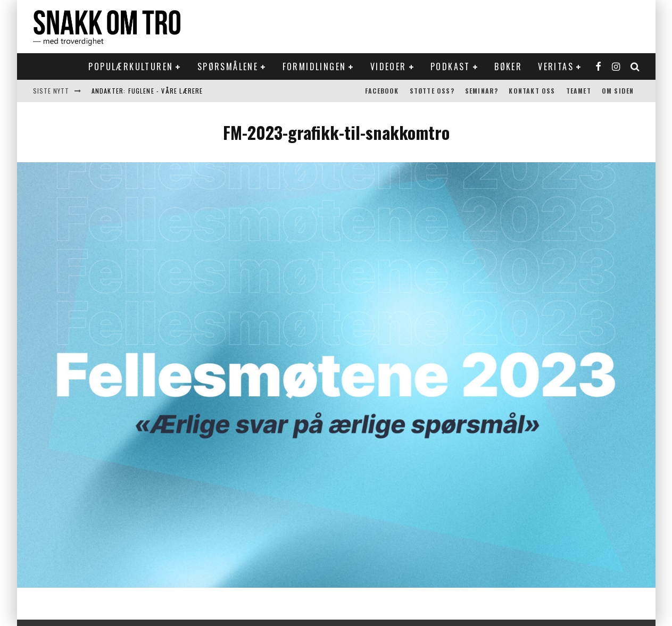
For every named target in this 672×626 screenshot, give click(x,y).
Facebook (382, 91)
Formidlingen (314, 66)
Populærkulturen (131, 66)
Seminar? (482, 91)
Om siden (618, 91)
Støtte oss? (432, 91)
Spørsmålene (228, 66)
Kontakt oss (532, 91)
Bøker (508, 66)
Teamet (579, 91)
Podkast (450, 66)
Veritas (556, 66)
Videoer (388, 66)
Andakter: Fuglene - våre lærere (147, 91)
